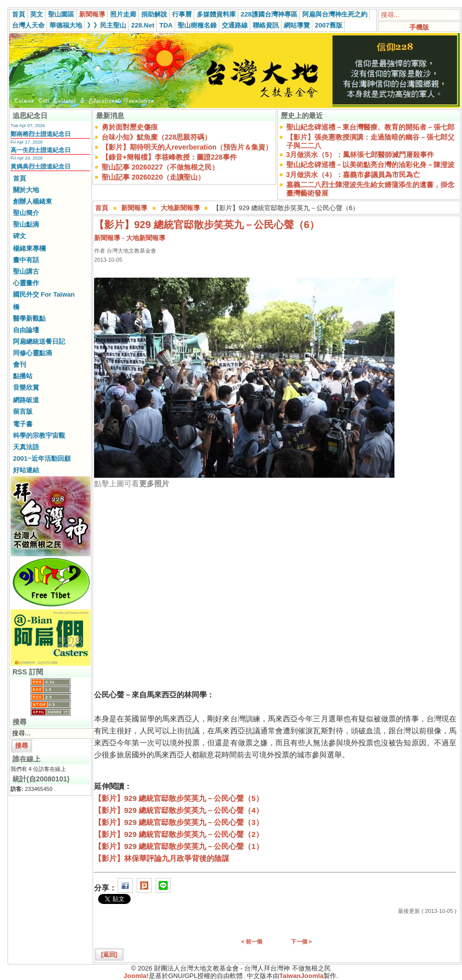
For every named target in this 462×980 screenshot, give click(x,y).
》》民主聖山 (107, 25)
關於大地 (26, 190)
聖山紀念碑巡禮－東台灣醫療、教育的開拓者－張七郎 (370, 127)
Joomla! (136, 976)
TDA (166, 25)
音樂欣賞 (26, 387)
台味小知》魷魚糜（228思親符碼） (156, 137)
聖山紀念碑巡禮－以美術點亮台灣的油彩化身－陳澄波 (370, 165)
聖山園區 (61, 14)
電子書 (23, 424)
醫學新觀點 (29, 318)
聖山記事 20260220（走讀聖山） (153, 177)
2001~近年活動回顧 (42, 458)
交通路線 (235, 25)
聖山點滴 (26, 224)
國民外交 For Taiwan (44, 294)
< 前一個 (252, 941)
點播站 (23, 376)
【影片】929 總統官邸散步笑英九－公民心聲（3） (179, 822)
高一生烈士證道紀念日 (41, 150)
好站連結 (26, 470)
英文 (37, 14)
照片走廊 (123, 14)
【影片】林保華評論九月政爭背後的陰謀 (162, 858)
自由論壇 (26, 330)
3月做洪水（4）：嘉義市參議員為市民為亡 (353, 175)
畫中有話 (26, 260)
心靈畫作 (26, 283)
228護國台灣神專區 (269, 14)
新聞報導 (92, 14)
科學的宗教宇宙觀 (39, 435)
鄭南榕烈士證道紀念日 (41, 134)
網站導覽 (297, 25)
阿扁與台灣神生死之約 (335, 14)
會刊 (20, 364)
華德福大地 (66, 25)
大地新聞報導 (180, 208)
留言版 (23, 411)
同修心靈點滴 (33, 353)
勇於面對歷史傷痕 (130, 127)
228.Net (143, 25)
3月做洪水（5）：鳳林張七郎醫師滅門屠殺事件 (360, 155)
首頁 (19, 14)
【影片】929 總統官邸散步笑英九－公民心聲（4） (179, 810)
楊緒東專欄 (29, 248)
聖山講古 (26, 271)
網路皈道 (26, 400)
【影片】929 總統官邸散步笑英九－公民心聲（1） (179, 846)
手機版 (419, 27)
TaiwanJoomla (302, 976)
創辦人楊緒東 (33, 201)
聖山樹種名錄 (197, 25)
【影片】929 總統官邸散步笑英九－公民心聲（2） (179, 834)
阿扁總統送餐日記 (39, 341)
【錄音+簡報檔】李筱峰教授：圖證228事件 (169, 157)
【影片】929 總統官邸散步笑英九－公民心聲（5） (179, 798)
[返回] (109, 954)
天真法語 (26, 447)
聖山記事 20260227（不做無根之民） (160, 167)
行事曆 (182, 14)
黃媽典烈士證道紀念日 (41, 167)
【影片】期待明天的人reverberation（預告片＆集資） (187, 147)
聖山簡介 (26, 213)
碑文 (20, 236)
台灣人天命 (28, 25)
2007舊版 (329, 25)
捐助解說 (154, 14)
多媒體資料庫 (216, 14)
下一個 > (301, 941)
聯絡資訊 (266, 25)
